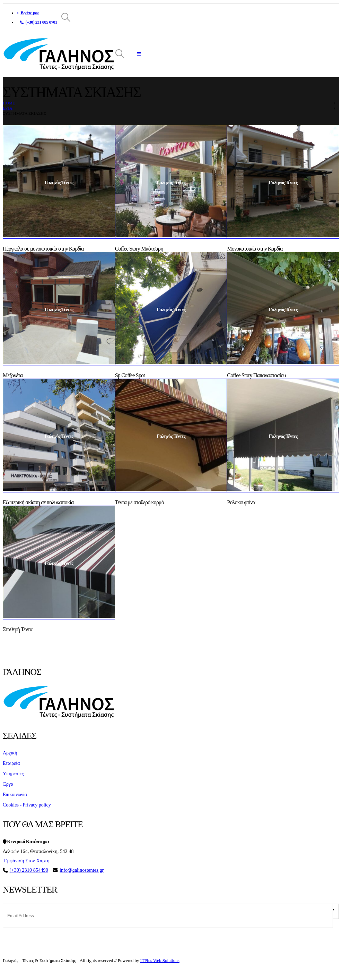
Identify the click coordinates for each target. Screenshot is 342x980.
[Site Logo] (59, 54)
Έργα (8, 784)
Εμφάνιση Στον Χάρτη (27, 861)
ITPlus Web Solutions (160, 960)
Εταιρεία (11, 763)
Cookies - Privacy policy (27, 805)
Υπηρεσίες (13, 774)
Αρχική (10, 753)
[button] (66, 18)
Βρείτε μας (28, 13)
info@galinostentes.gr (82, 870)
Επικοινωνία (15, 795)
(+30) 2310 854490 (29, 870)
